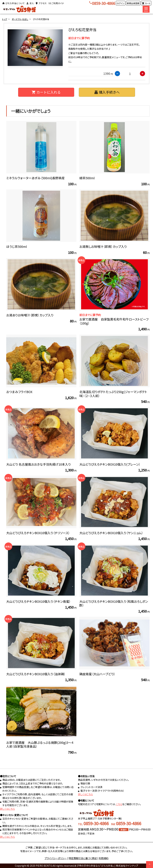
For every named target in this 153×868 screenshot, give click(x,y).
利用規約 (104, 858)
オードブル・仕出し (20, 19)
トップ (5, 19)
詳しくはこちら (7, 809)
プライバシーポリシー (56, 858)
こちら (119, 804)
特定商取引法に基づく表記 (83, 858)
